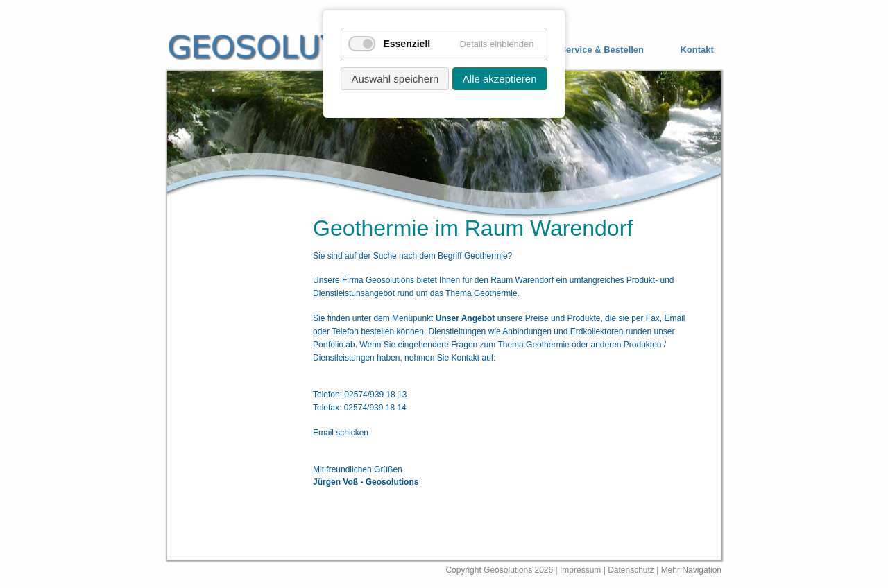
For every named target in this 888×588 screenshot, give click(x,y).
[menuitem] (591, 50)
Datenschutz (632, 570)
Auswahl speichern (395, 79)
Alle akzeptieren (500, 79)
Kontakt (697, 50)
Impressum (580, 570)
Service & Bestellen (602, 50)
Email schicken (341, 433)
